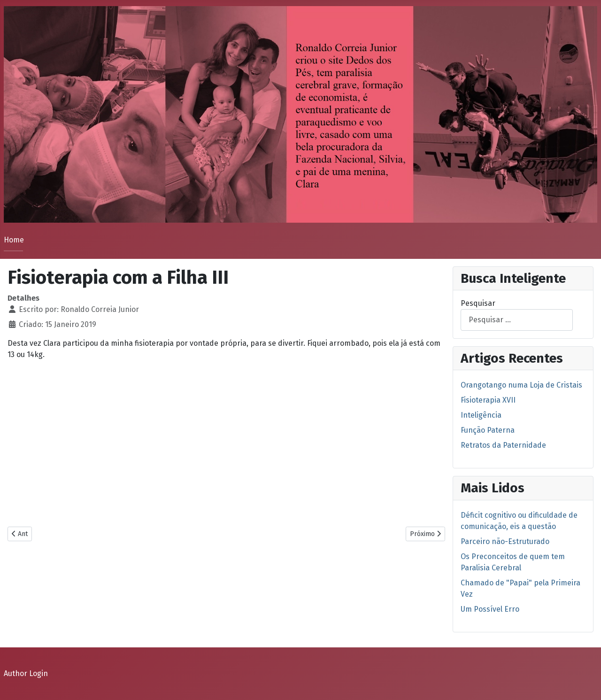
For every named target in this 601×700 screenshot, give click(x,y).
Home (14, 240)
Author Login (26, 673)
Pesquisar (478, 303)
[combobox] (517, 320)
